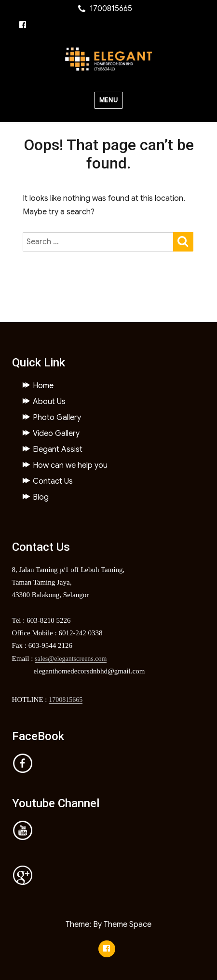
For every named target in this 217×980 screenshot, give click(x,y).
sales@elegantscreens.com (71, 659)
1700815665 (66, 700)
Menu (108, 100)
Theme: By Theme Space (108, 924)
